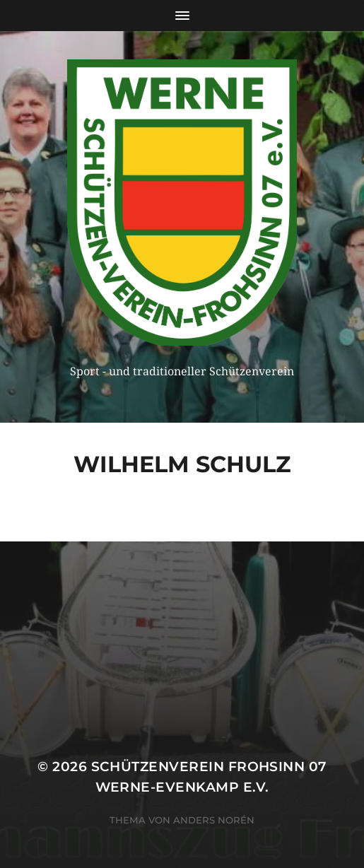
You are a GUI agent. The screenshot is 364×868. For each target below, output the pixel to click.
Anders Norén (214, 820)
